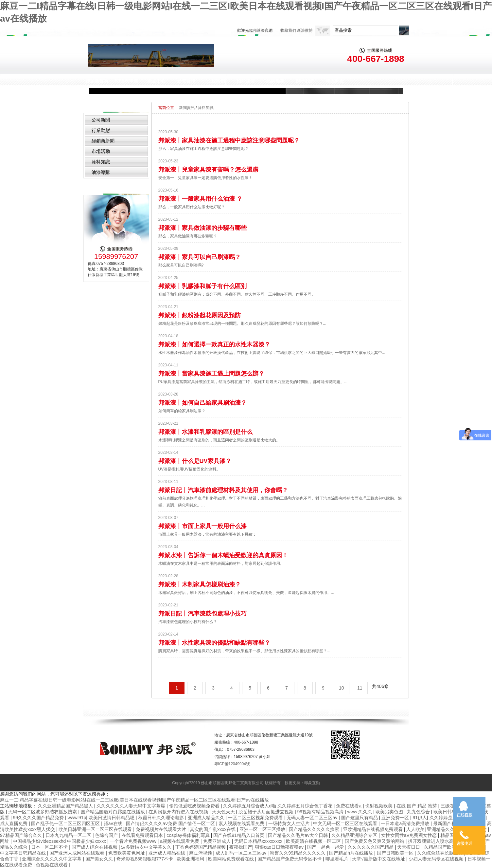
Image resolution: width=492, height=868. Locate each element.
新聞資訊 (186, 81)
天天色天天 (224, 812)
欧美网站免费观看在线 (232, 859)
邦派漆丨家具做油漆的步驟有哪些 (202, 228)
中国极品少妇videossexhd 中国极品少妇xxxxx (60, 841)
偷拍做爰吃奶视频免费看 (195, 806)
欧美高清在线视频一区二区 (314, 841)
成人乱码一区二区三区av (242, 853)
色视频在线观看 (52, 865)
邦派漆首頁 (97, 81)
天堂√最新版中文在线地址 (379, 859)
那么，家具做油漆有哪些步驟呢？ (188, 236)
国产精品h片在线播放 (352, 853)
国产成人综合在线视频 (95, 847)
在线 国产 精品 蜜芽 (417, 806)
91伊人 (420, 818)
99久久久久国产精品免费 (39, 818)
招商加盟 (246, 81)
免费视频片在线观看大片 (162, 829)
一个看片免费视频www (134, 841)
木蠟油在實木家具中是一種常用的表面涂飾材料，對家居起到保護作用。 (221, 563)
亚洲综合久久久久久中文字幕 (52, 859)
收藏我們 (288, 30)
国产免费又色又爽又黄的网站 (375, 841)
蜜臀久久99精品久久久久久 (298, 853)
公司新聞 (101, 120)
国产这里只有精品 (360, 818)
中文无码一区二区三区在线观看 (346, 823)
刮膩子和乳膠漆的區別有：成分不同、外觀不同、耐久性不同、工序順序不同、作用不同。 (237, 294)
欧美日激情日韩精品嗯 (112, 818)
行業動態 (101, 130)
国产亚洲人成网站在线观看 (78, 853)
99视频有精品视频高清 (321, 812)
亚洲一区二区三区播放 (263, 829)
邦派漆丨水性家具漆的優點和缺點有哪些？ (214, 643)
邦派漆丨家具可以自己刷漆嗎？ (200, 257)
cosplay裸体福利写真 (189, 835)
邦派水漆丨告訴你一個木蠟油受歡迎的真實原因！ (223, 555)
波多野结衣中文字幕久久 (147, 847)
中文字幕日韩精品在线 (24, 853)
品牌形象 (275, 81)
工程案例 (216, 81)
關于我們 (305, 81)
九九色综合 (419, 812)
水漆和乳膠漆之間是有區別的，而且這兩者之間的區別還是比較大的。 (219, 440)
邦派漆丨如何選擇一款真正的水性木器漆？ (214, 344)
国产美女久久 (100, 859)
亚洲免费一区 (396, 818)
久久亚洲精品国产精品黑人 (66, 806)
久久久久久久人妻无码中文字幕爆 (132, 806)
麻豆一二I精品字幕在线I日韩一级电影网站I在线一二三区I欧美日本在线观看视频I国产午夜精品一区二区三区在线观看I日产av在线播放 (134, 800)
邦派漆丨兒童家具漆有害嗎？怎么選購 (208, 170)
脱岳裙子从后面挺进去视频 (267, 812)
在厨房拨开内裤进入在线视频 (179, 812)
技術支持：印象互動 (302, 783)
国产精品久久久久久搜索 (315, 829)
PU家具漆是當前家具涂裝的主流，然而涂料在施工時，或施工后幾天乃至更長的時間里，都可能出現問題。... (253, 382)
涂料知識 (101, 162)
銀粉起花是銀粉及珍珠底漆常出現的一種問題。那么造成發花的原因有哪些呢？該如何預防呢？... (242, 323)
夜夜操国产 (241, 847)
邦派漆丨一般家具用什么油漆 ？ (200, 199)
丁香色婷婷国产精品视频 (201, 847)
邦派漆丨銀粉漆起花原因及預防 (200, 315)
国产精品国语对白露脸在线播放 (114, 812)
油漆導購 (101, 172)
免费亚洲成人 (218, 841)
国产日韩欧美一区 (396, 853)
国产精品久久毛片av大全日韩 (299, 835)
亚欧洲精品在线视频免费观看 (374, 829)
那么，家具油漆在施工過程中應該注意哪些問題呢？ (203, 149)
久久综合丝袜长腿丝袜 (441, 853)
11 (360, 688)
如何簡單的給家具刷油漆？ (182, 411)
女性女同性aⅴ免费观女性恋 (410, 835)
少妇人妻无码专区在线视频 (437, 859)
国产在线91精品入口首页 (239, 835)
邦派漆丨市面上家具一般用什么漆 (202, 526)
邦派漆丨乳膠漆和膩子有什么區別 (202, 286)
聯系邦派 (335, 81)
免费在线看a (349, 806)
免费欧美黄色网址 (127, 853)
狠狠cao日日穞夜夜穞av (280, 847)
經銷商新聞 (103, 141)
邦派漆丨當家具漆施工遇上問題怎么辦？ (211, 374)
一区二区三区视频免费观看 (256, 818)
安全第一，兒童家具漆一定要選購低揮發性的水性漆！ (205, 178)
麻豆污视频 (201, 853)
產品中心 (156, 81)
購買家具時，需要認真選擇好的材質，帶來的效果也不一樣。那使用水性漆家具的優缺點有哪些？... (244, 651)
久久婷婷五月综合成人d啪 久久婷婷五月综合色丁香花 (278, 806)
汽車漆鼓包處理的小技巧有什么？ (188, 622)
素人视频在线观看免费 (242, 823)
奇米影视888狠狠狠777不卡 (145, 859)
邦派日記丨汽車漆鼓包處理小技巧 (202, 614)
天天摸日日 (409, 847)
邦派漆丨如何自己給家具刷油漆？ (202, 403)
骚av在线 (114, 823)
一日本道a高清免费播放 (406, 823)
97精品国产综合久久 (21, 835)
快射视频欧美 (379, 806)
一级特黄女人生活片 (290, 823)
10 (342, 688)
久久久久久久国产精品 (371, 847)
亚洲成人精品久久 (207, 818)
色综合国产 (107, 835)
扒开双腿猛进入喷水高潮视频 (438, 841)
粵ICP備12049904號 (232, 764)
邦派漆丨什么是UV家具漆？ (195, 461)
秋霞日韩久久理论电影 (162, 818)
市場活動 (101, 151)
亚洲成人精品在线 (167, 853)
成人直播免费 (14, 823)
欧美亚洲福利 (191, 859)
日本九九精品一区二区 (69, 835)
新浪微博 (305, 30)
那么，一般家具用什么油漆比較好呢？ (192, 207)
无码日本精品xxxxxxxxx (259, 841)
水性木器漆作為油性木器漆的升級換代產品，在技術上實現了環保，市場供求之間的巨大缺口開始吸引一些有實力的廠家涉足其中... (272, 353)
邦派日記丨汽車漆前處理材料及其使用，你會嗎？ (223, 490)
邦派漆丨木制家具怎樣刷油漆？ (200, 584)
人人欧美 (415, 829)
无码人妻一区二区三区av (313, 818)
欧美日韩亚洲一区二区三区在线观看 (96, 829)
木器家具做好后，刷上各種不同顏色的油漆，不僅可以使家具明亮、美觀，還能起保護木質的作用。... (246, 593)
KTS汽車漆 (127, 81)
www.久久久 (360, 812)
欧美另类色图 (390, 812)
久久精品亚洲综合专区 (355, 835)
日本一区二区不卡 (50, 847)
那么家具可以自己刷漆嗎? (181, 265)
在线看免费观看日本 (143, 835)
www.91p (77, 818)
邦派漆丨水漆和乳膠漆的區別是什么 (205, 432)
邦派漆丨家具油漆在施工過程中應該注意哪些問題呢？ (229, 140)
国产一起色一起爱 (326, 847)
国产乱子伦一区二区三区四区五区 (66, 823)
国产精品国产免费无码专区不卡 (290, 859)
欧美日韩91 (446, 812)
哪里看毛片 (338, 859)
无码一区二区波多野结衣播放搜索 (43, 812)
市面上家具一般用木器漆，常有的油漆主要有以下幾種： (207, 534)
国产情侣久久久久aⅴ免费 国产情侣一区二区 (171, 823)
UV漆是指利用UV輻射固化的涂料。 (189, 469)
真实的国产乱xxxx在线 (213, 829)
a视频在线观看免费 (180, 841)
